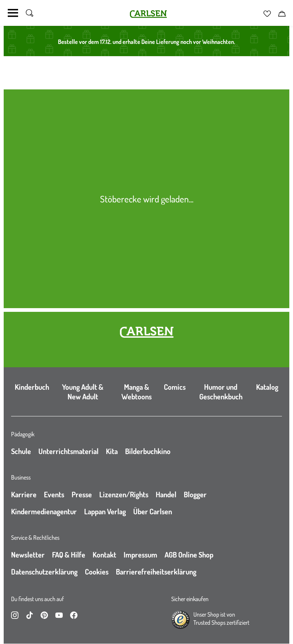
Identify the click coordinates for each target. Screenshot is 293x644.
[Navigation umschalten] (13, 13)
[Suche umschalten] (30, 13)
